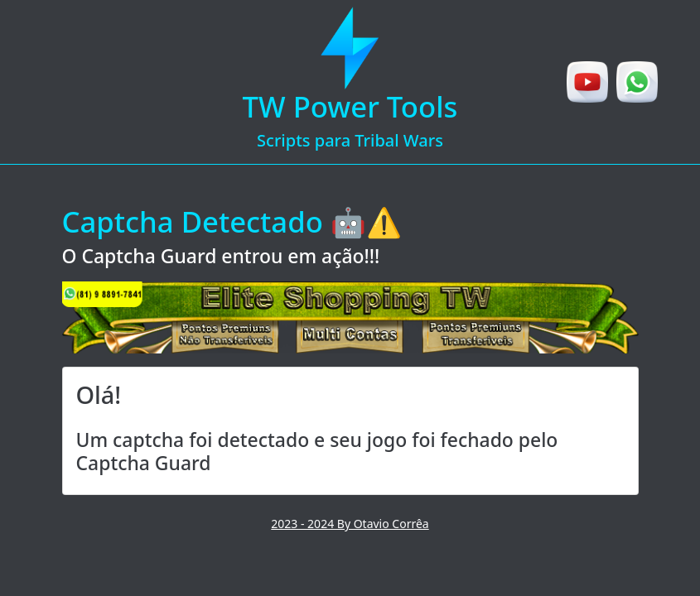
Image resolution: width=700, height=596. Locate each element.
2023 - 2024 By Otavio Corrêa (350, 524)
